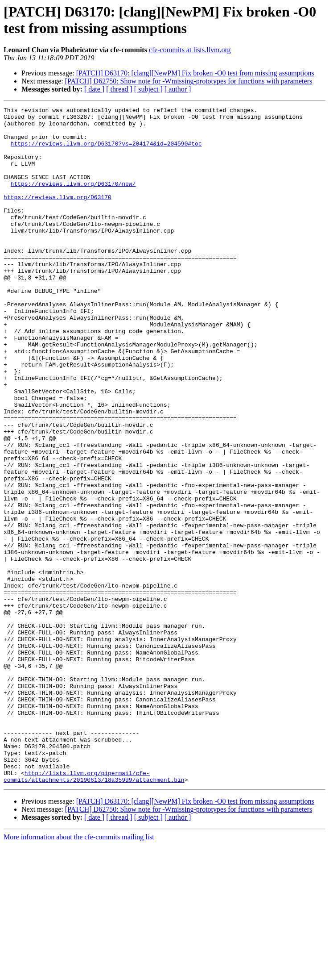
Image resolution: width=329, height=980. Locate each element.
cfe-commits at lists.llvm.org (190, 50)
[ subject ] (148, 89)
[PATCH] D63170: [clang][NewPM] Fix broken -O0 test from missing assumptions (195, 73)
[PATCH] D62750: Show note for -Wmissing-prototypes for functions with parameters (189, 81)
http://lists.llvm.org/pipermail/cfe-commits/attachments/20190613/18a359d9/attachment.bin (94, 911)
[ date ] (94, 89)
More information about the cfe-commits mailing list (79, 972)
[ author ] (178, 89)
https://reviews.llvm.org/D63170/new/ (73, 200)
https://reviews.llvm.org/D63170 (58, 216)
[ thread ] (119, 89)
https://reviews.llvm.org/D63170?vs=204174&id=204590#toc (106, 151)
